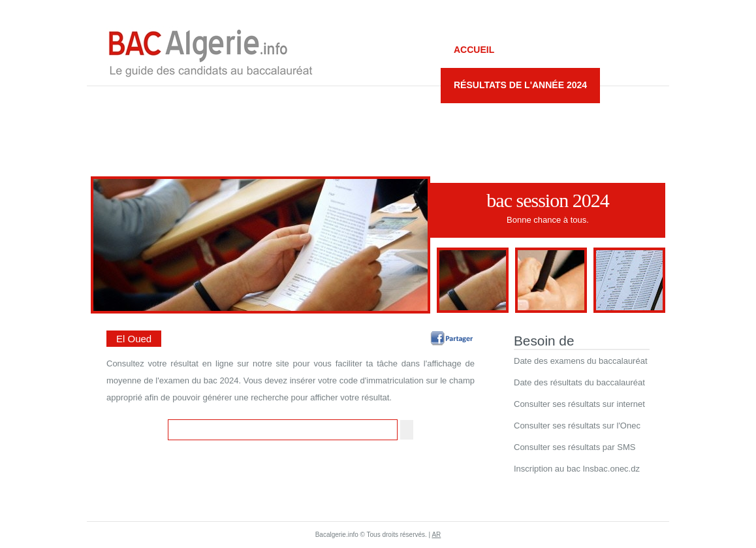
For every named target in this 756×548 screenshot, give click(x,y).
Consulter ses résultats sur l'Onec (577, 426)
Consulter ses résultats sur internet (579, 404)
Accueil (474, 50)
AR (436, 535)
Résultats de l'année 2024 (520, 85)
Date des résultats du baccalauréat (579, 382)
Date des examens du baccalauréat (581, 361)
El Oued (134, 339)
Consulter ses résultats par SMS (575, 447)
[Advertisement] (378, 125)
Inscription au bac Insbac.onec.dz (577, 469)
